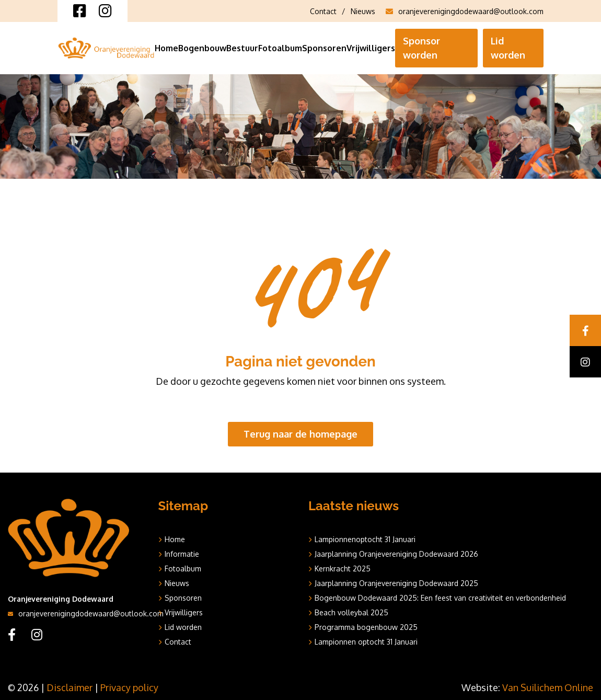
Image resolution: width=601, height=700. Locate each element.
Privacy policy (129, 687)
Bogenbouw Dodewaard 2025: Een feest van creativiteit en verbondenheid (440, 598)
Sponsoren (324, 48)
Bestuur (242, 48)
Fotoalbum (280, 48)
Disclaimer (70, 687)
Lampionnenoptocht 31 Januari (365, 539)
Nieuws (363, 11)
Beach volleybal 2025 (351, 612)
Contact (323, 11)
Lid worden (508, 48)
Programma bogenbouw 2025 (366, 627)
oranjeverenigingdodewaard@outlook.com (465, 11)
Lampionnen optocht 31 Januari (366, 642)
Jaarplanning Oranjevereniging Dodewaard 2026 (396, 554)
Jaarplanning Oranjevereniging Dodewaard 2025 (396, 583)
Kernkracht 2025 (343, 569)
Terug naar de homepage (300, 434)
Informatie (182, 554)
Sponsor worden (421, 48)
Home (166, 48)
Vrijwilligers (371, 48)
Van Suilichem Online (548, 687)
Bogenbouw (202, 48)
